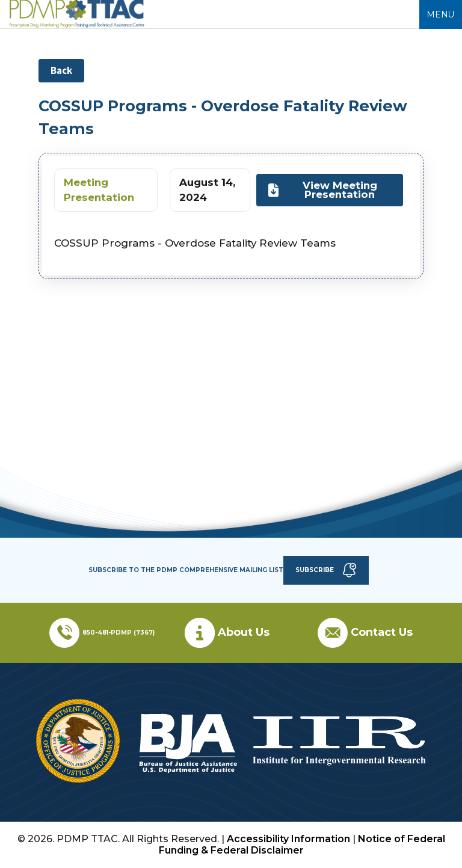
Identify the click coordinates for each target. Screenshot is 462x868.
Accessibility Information (288, 839)
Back (61, 70)
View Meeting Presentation (322, 190)
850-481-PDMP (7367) (119, 633)
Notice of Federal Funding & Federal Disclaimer (302, 844)
